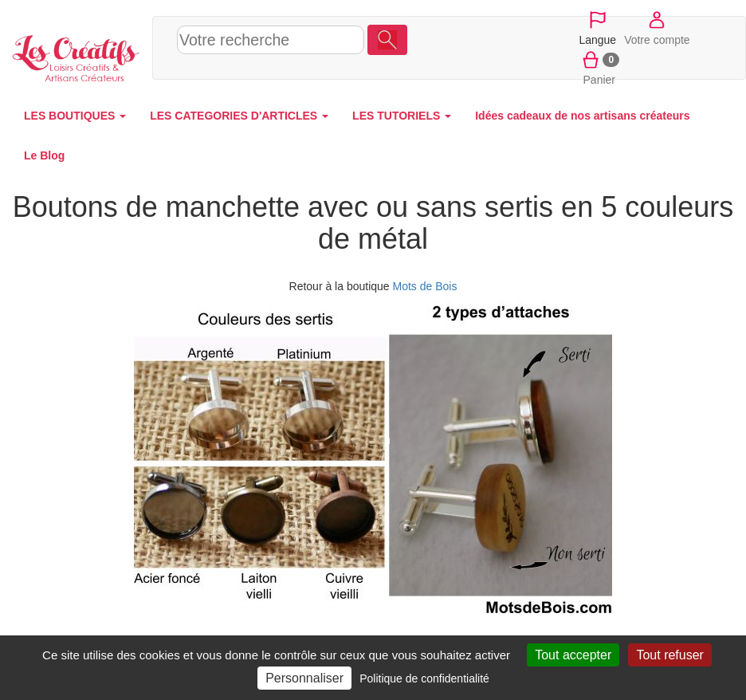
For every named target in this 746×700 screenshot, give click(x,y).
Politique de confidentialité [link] (424, 678)
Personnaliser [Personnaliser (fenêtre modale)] (304, 678)
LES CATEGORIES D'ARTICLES (239, 116)
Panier (599, 67)
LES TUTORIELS (402, 116)
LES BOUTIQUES (75, 116)
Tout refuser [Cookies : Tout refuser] (669, 655)
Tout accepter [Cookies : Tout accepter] (573, 655)
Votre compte (657, 27)
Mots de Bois (425, 286)
